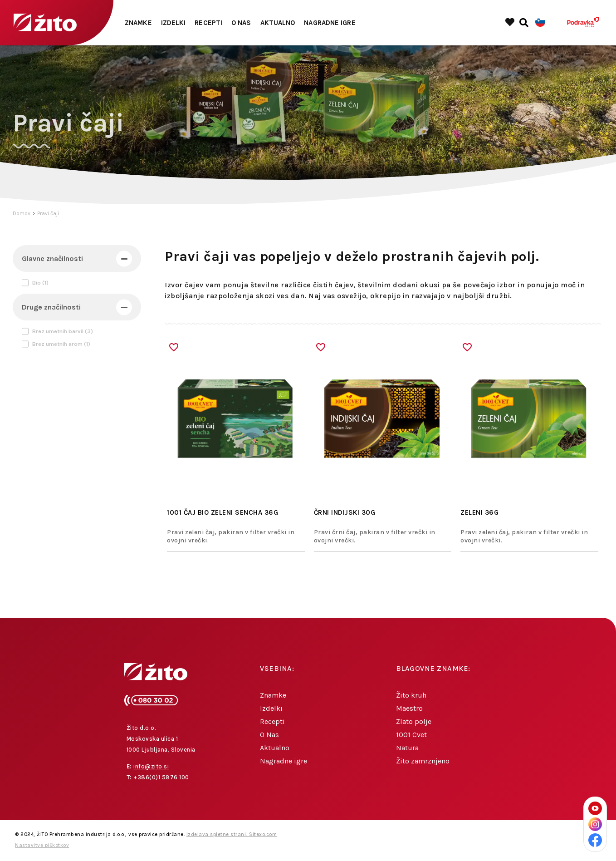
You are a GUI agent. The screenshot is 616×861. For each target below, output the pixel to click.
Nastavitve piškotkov (42, 845)
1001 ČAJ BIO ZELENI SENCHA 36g (222, 512)
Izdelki (174, 23)
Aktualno (278, 23)
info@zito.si (151, 766)
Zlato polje (414, 721)
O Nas (241, 23)
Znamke (138, 23)
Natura (407, 748)
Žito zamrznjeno (423, 761)
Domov (22, 213)
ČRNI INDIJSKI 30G (345, 512)
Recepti (208, 23)
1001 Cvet (411, 735)
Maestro (409, 708)
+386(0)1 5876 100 (161, 777)
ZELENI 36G (479, 512)
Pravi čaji (48, 213)
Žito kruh (411, 695)
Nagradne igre (330, 23)
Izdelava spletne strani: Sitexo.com (232, 834)
